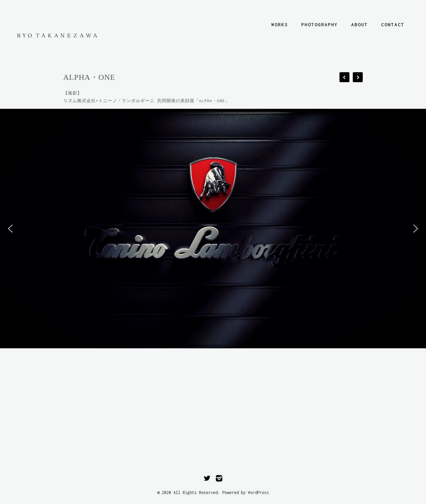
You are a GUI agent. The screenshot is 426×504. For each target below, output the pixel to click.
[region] (213, 229)
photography (319, 25)
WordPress (258, 493)
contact (393, 25)
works (280, 25)
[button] (10, 229)
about (359, 25)
